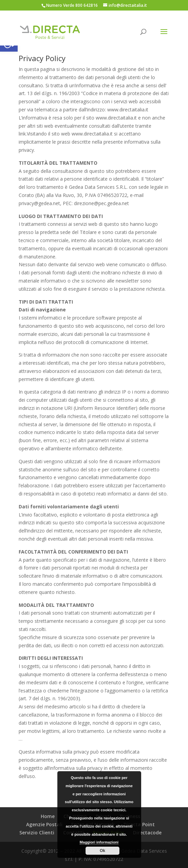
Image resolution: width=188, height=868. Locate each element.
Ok (102, 851)
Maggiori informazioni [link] (99, 842)
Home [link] (48, 816)
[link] (50, 32)
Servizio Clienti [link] (37, 833)
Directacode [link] (147, 833)
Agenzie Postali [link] (44, 824)
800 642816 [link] (87, 5)
